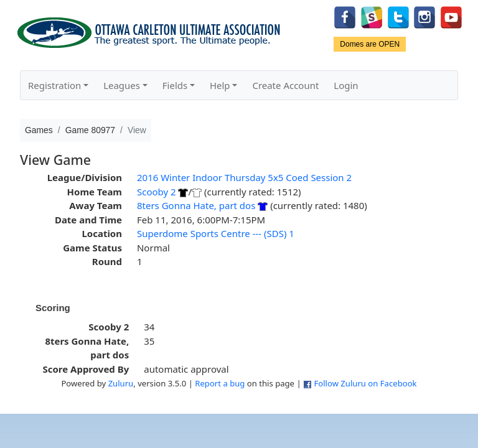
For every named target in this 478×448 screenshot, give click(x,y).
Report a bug (220, 383)
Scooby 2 (157, 192)
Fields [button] (175, 85)
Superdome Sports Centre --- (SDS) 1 (216, 233)
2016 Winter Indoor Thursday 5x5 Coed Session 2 (244, 177)
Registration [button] (54, 85)
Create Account (285, 85)
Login (346, 85)
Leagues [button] (122, 85)
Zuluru (121, 383)
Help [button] (220, 85)
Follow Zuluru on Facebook (365, 383)
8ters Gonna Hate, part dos (196, 205)
